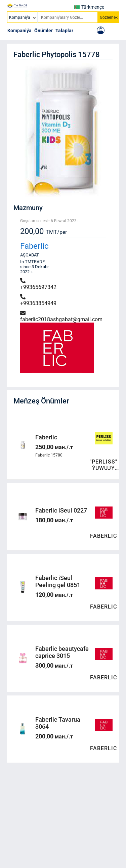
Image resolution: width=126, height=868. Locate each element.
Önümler (44, 31)
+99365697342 (38, 284)
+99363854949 (38, 300)
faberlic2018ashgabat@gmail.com (61, 316)
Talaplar (64, 31)
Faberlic (34, 246)
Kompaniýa (19, 31)
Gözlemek (109, 17)
